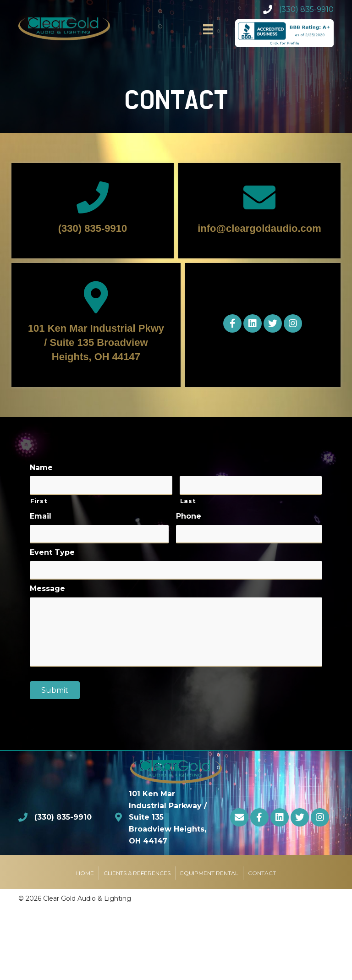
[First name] (101, 485)
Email (41, 516)
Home (85, 875)
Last (188, 500)
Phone (189, 516)
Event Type (52, 551)
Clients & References (137, 875)
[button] (232, 323)
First (39, 500)
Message (47, 587)
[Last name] (251, 485)
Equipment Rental (209, 875)
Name (41, 467)
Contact (262, 875)
